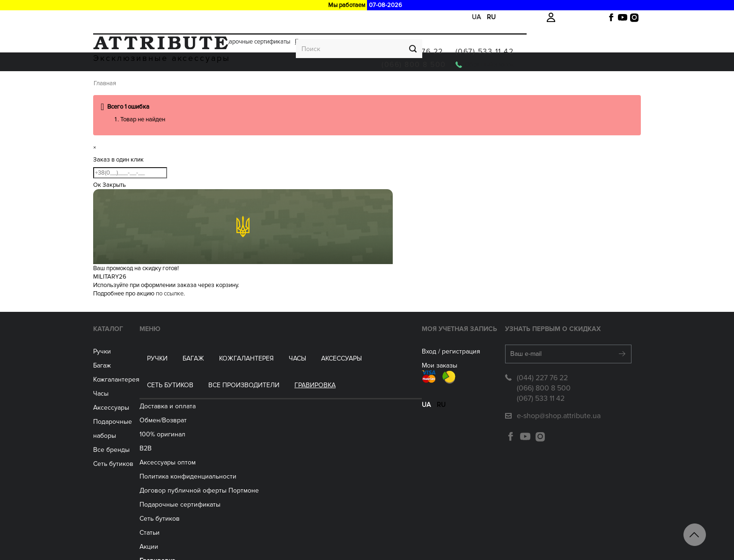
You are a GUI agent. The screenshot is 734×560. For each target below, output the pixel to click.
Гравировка (311, 17)
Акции (205, 17)
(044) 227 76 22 (527, 41)
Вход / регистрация (373, 375)
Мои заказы (361, 389)
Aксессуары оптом (235, 431)
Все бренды (128, 460)
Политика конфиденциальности (256, 446)
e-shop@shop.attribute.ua (542, 440)
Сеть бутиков (379, 85)
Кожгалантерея (226, 85)
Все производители (453, 85)
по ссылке (170, 317)
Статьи (217, 502)
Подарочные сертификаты (254, 17)
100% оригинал (230, 403)
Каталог (125, 353)
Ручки (137, 85)
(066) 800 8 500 (528, 54)
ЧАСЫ (277, 85)
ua (476, 17)
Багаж (173, 85)
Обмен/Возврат (170, 17)
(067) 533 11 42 (599, 41)
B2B (213, 417)
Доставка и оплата (118, 17)
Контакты (221, 544)
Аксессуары (321, 85)
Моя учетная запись (381, 353)
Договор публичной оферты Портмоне (267, 460)
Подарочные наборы (142, 446)
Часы (118, 417)
